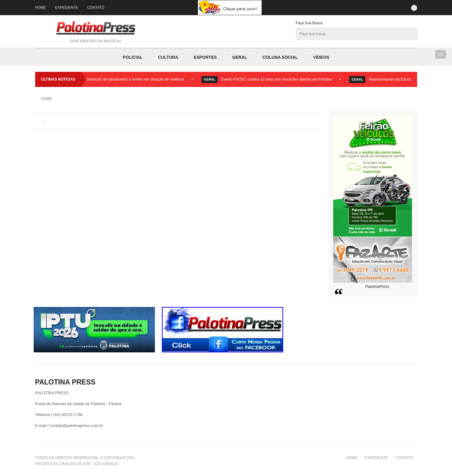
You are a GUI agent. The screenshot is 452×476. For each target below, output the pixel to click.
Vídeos (321, 57)
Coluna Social (280, 57)
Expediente (67, 8)
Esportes (205, 57)
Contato (96, 8)
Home (41, 8)
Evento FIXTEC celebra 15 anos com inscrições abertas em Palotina (278, 79)
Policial (133, 57)
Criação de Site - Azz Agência (89, 464)
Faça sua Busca (309, 23)
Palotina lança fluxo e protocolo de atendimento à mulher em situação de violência (120, 79)
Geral (240, 57)
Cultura (168, 57)
